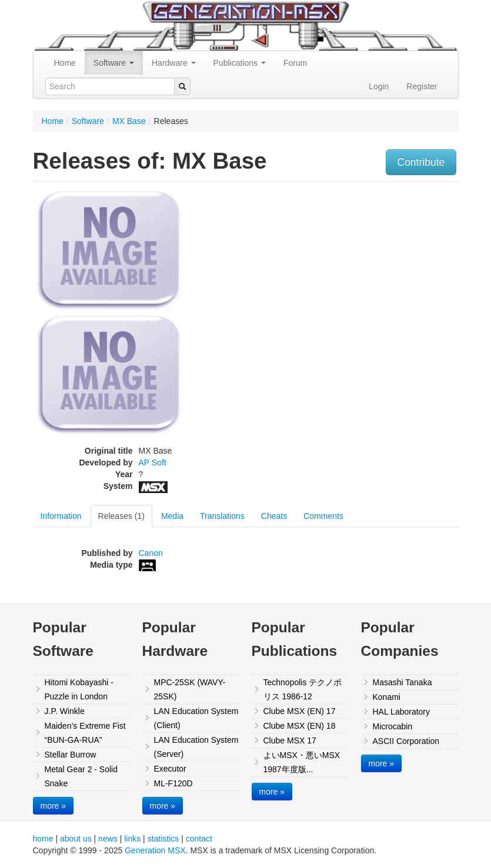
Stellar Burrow (71, 755)
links (132, 839)
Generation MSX (155, 850)
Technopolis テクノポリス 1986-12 (303, 689)
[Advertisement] (408, 261)
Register (422, 86)
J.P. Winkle (65, 711)
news (108, 839)
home (43, 839)
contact (199, 839)
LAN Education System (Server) (196, 747)
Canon (151, 553)
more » (54, 806)
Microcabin (393, 726)
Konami (387, 697)
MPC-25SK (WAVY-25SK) (190, 689)
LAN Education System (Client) (196, 718)
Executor (170, 769)
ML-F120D (173, 783)
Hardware (174, 63)
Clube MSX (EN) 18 (300, 726)
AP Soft (153, 463)
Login (379, 86)
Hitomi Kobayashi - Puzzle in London (79, 689)
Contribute (421, 162)
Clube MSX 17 (290, 740)
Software (114, 63)
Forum (295, 63)
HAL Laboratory (402, 712)
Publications (240, 63)
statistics (163, 839)
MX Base (129, 121)
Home (65, 63)
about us (76, 839)
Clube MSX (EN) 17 (300, 711)
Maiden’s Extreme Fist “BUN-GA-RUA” (85, 733)
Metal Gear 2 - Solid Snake (81, 776)
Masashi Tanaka (403, 682)
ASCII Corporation (406, 741)
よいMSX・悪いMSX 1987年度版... (302, 762)
